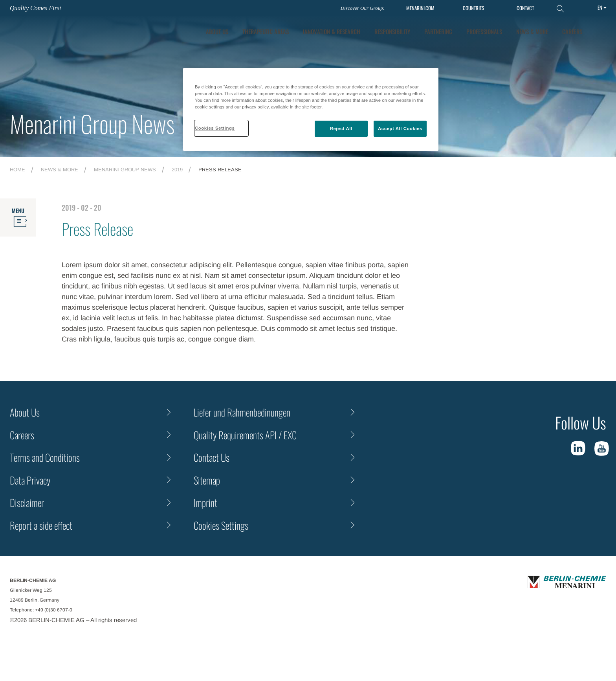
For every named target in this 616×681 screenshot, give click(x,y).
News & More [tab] (532, 31)
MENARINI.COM (420, 8)
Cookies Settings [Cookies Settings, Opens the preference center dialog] (215, 128)
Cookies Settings (221, 525)
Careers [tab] (572, 31)
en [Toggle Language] (600, 7)
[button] (601, 31)
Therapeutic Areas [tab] (266, 31)
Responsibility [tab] (392, 31)
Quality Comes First (36, 8)
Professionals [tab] (484, 31)
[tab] (332, 32)
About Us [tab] (217, 31)
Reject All (341, 128)
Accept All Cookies (400, 128)
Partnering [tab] (438, 31)
